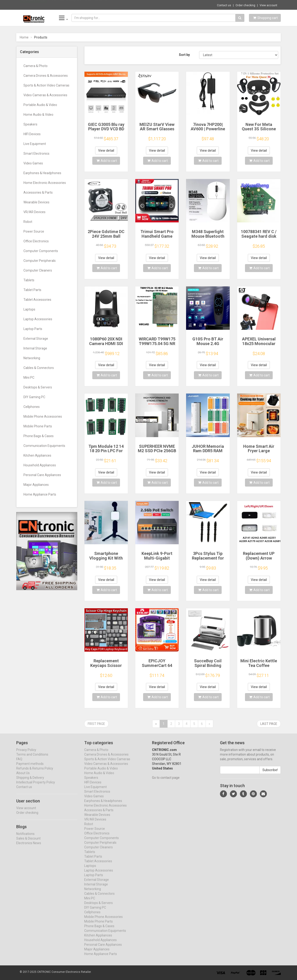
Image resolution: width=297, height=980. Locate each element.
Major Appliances (36, 485)
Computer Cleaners (38, 270)
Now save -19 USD (33, 5)
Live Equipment (35, 144)
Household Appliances (40, 465)
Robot (28, 222)
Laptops (29, 309)
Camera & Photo (36, 66)
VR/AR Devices (34, 212)
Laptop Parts (33, 329)
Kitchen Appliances (37, 455)
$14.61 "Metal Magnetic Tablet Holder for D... (80, 5)
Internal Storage (35, 348)
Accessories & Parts (38, 192)
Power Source (34, 231)
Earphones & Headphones (42, 173)
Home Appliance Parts (40, 494)
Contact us (224, 5)
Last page (269, 724)
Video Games (33, 163)
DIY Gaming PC (34, 397)
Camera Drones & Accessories (46, 76)
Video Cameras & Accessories (45, 95)
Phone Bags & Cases (39, 436)
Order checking (245, 5)
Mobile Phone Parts (38, 426)
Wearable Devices (36, 202)
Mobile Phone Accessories (43, 416)
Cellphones (32, 407)
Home (24, 37)
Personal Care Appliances (42, 475)
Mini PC (29, 378)
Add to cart (107, 161)
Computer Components (41, 251)
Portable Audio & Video (40, 105)
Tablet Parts (32, 290)
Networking (32, 358)
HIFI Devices (32, 134)
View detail (106, 151)
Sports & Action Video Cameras (46, 85)
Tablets (29, 280)
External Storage (36, 339)
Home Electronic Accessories (45, 183)
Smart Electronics (36, 154)
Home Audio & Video (38, 115)
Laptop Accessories (38, 319)
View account (268, 5)
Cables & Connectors (39, 368)
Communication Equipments (44, 446)
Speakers (30, 124)
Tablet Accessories (37, 300)
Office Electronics (36, 241)
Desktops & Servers (38, 387)
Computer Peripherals (40, 261)
